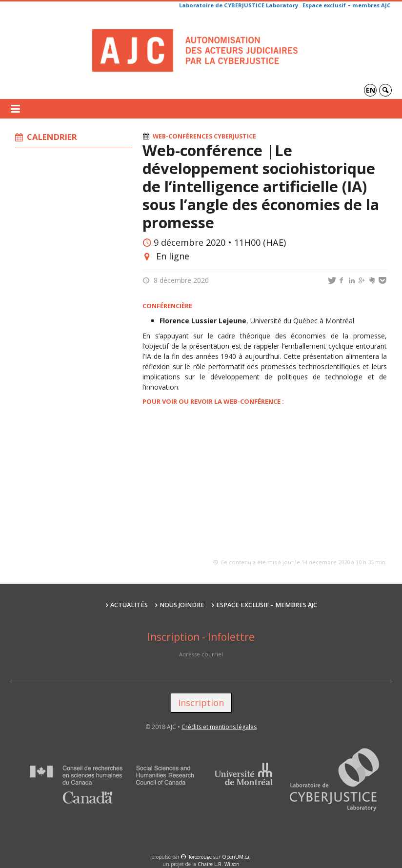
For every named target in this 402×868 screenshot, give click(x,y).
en (371, 90)
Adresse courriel (201, 654)
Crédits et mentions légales (219, 727)
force (200, 857)
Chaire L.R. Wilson (219, 864)
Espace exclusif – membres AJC (347, 5)
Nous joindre (182, 605)
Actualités (129, 605)
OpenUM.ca (236, 857)
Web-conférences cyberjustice (204, 136)
